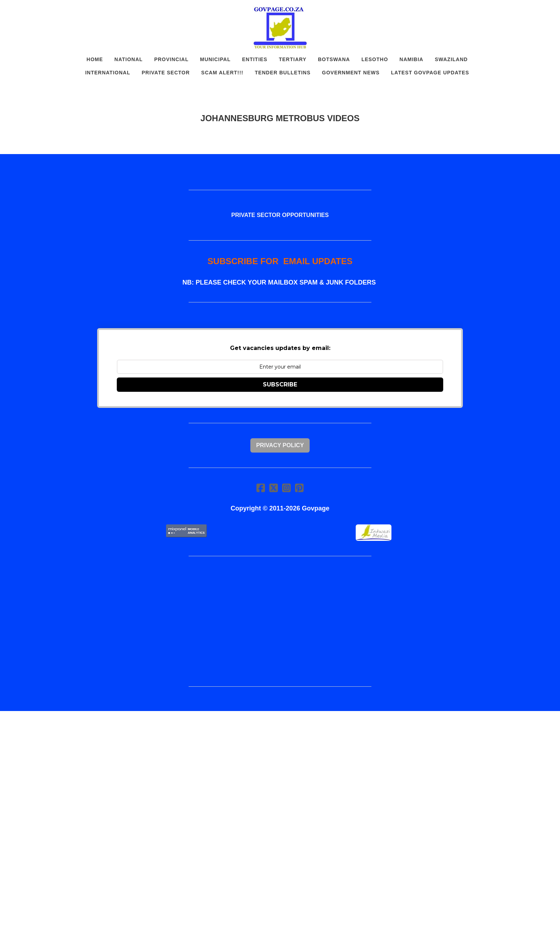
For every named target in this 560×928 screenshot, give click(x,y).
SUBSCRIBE (280, 384)
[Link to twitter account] (274, 488)
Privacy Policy (280, 445)
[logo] (280, 28)
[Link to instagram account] (286, 488)
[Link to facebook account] (261, 488)
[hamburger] (66, 11)
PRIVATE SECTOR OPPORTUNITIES (280, 215)
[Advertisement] (280, 621)
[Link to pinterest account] (299, 488)
